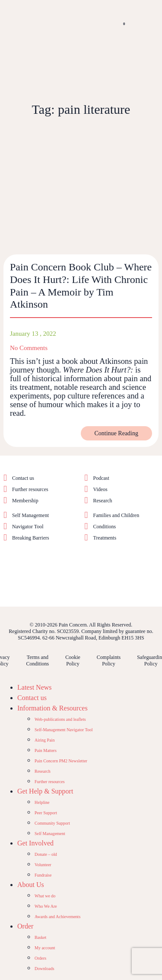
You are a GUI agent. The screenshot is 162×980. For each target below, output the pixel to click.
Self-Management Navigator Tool (64, 730)
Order (25, 926)
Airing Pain (44, 740)
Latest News (35, 687)
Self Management (30, 515)
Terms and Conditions (37, 660)
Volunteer (43, 865)
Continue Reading (117, 433)
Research (103, 501)
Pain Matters (46, 750)
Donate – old (46, 854)
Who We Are (46, 906)
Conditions (105, 527)
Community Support (52, 823)
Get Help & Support (45, 791)
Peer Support (46, 813)
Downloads (44, 969)
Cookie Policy (73, 660)
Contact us (23, 478)
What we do (45, 896)
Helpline (42, 802)
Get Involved (35, 843)
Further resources (30, 489)
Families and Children (116, 515)
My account (45, 948)
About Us (31, 885)
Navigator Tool (28, 527)
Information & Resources (52, 708)
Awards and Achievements (57, 917)
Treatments (105, 538)
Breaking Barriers (31, 538)
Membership (25, 501)
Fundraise (43, 875)
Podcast (101, 478)
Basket (40, 937)
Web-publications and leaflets (60, 719)
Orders (40, 958)
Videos (100, 489)
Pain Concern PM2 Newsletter (61, 761)
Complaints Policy (109, 660)
